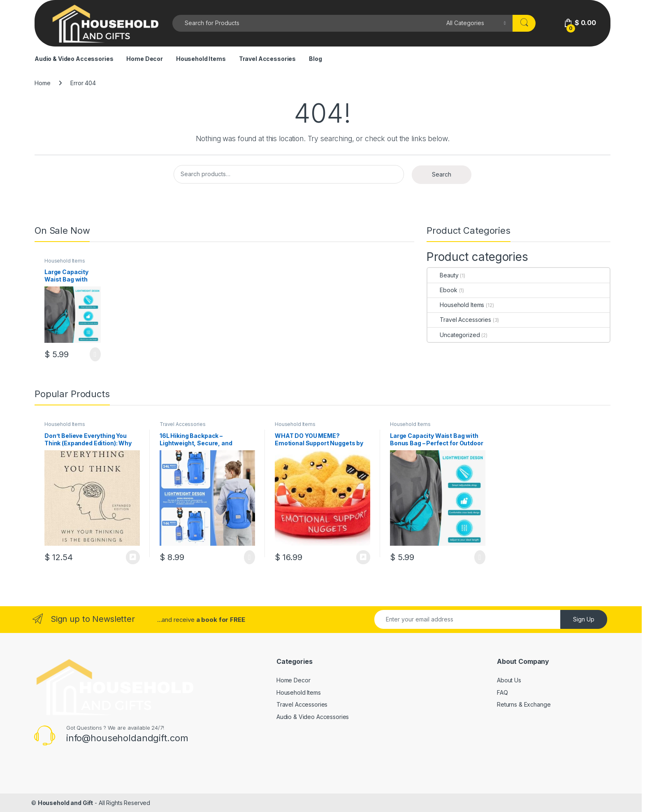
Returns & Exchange (524, 704)
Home (42, 83)
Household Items (201, 59)
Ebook (442, 290)
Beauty (443, 275)
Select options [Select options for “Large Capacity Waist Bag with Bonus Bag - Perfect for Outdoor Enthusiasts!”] (95, 354)
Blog (315, 59)
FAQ (502, 692)
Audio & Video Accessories (74, 59)
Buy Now (133, 557)
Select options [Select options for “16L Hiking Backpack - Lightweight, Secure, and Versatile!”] (249, 557)
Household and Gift (65, 803)
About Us (509, 680)
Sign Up (584, 619)
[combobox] (307, 23)
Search (442, 174)
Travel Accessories (267, 59)
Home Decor (145, 59)
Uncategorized (454, 335)
